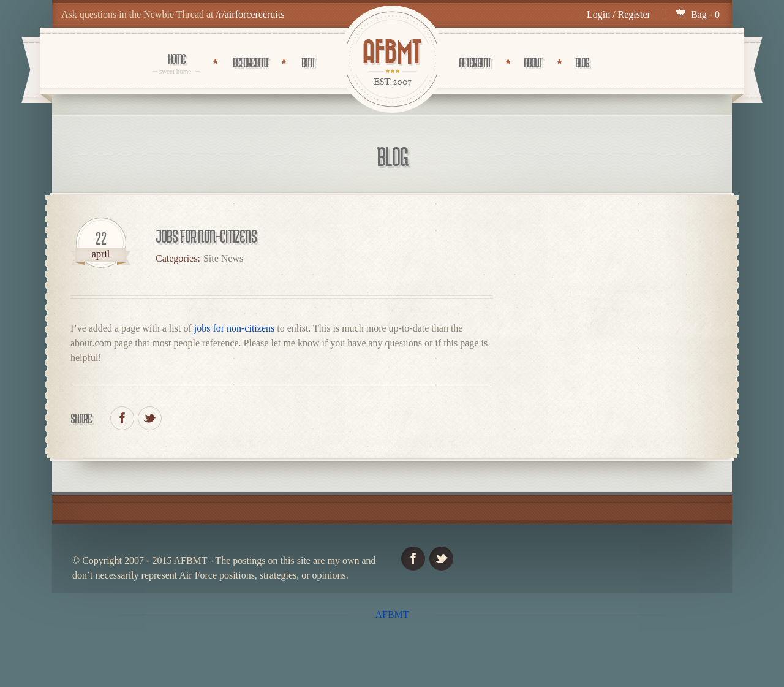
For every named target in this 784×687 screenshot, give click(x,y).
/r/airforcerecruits (251, 14)
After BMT (475, 63)
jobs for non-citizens (235, 328)
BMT (308, 63)
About (533, 63)
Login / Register (619, 14)
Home (176, 63)
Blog (582, 63)
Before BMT (251, 63)
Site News (223, 258)
